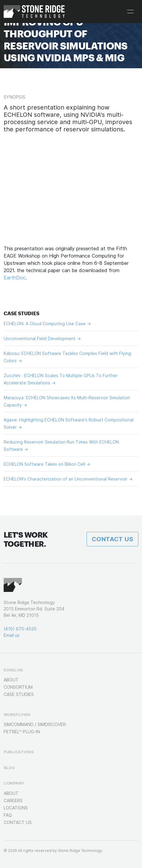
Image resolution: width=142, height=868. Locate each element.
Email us (12, 635)
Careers (13, 800)
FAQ (8, 815)
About (11, 680)
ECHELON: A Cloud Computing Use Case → (47, 324)
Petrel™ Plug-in (22, 732)
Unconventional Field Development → (42, 338)
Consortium (18, 687)
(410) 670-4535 (20, 629)
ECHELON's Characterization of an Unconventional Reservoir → (68, 479)
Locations (16, 808)
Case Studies (19, 694)
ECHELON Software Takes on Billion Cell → (47, 464)
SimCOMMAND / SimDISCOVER (35, 724)
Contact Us (112, 539)
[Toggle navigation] (130, 12)
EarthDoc (15, 278)
